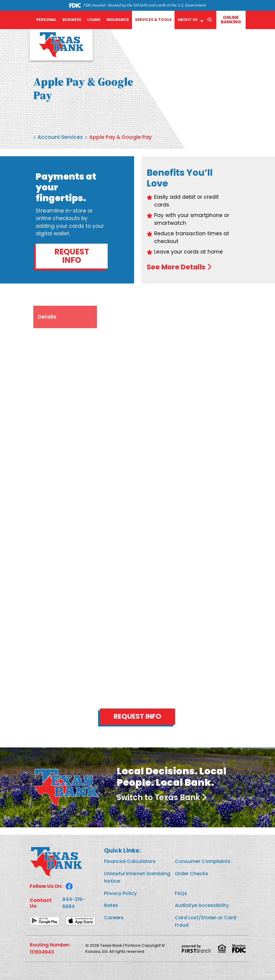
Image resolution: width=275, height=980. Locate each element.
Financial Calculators (130, 862)
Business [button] (72, 20)
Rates (111, 906)
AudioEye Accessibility (202, 906)
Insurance (118, 20)
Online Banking (231, 20)
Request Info (72, 256)
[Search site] (210, 20)
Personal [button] (46, 20)
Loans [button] (94, 20)
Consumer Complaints (203, 862)
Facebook (69, 886)
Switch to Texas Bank (158, 798)
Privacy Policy (120, 893)
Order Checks (191, 874)
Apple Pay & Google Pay (121, 137)
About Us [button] (188, 20)
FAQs (181, 893)
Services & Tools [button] (153, 20)
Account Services (60, 137)
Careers (114, 918)
